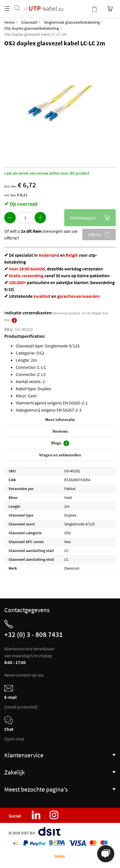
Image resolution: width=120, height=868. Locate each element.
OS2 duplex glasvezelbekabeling (32, 28)
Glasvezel (29, 22)
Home (9, 22)
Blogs (60, 443)
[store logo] (44, 3)
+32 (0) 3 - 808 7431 (34, 634)
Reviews (60, 431)
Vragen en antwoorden (60, 455)
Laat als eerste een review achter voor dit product (47, 173)
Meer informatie (60, 419)
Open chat (14, 739)
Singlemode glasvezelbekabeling (72, 22)
